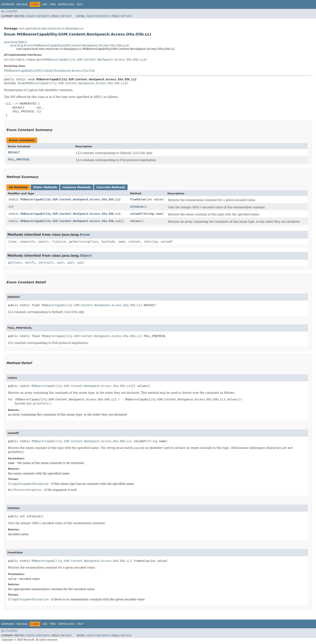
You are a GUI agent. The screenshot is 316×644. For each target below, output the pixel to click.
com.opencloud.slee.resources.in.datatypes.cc (51, 28)
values (135, 221)
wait (60, 263)
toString (150, 242)
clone (12, 242)
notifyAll (46, 263)
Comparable (35, 60)
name (122, 242)
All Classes (9, 11)
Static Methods (45, 187)
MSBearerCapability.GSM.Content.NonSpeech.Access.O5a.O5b (49, 71)
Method (66, 16)
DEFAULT (14, 152)
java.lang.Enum (21, 45)
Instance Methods (77, 187)
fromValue (138, 199)
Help (80, 4)
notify (30, 263)
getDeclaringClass (83, 242)
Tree (53, 4)
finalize (59, 242)
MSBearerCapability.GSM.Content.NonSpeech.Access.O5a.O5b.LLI (81, 45)
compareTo (27, 242)
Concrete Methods (111, 187)
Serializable (14, 60)
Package (22, 4)
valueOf (136, 214)
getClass (15, 263)
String (149, 214)
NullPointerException (25, 490)
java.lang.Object (16, 42)
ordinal (135, 242)
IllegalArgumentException (28, 484)
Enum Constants (38, 16)
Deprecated (66, 4)
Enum (21, 83)
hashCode (108, 242)
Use (45, 4)
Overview (8, 4)
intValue (137, 207)
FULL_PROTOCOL (19, 159)
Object (86, 256)
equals (44, 242)
